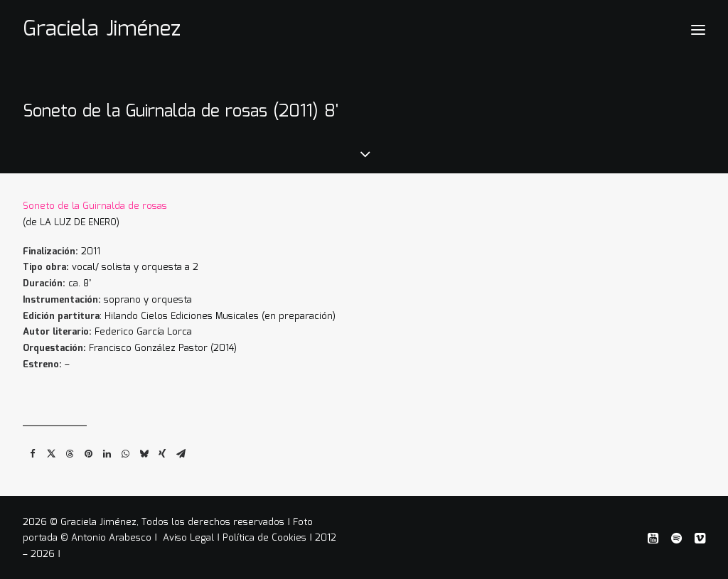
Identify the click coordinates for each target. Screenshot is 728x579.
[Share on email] (181, 450)
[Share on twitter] (51, 450)
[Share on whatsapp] (125, 450)
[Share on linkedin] (107, 450)
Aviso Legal (190, 535)
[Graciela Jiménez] (102, 30)
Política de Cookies (264, 535)
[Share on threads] (70, 450)
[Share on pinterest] (88, 450)
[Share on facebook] (33, 450)
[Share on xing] (162, 450)
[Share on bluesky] (144, 450)
